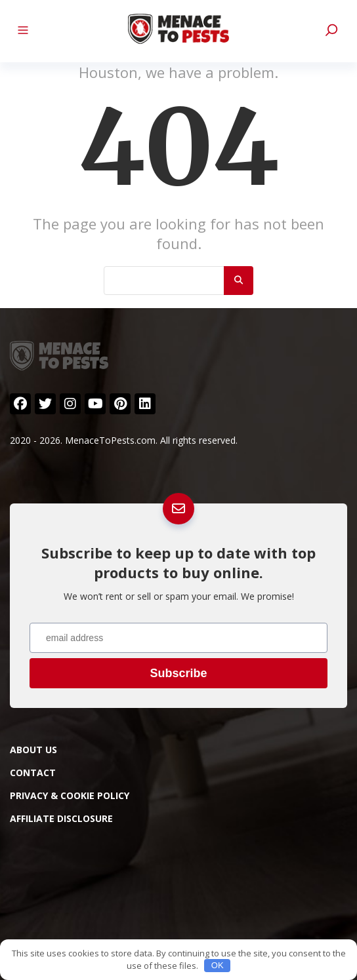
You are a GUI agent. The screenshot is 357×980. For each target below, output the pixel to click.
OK (218, 965)
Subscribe (178, 673)
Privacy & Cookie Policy (70, 795)
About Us (33, 750)
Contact (33, 773)
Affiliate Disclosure (61, 818)
